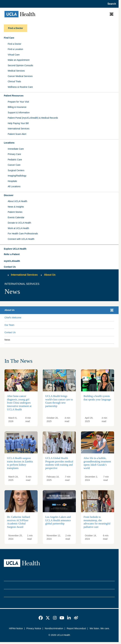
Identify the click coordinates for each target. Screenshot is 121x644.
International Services (19, 129)
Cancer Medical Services (20, 76)
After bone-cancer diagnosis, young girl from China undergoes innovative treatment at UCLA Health (19, 403)
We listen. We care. (100, 628)
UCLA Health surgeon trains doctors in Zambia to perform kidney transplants (20, 463)
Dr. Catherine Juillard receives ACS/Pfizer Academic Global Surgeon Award (18, 522)
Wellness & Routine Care (20, 87)
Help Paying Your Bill (18, 123)
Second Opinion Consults (20, 65)
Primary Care (14, 154)
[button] (59, 249)
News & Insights (16, 207)
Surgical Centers (16, 170)
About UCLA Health (17, 201)
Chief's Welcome (13, 318)
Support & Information (19, 113)
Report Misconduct (76, 628)
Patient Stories (15, 212)
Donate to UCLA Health (19, 223)
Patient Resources (14, 96)
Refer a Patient (12, 254)
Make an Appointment (19, 60)
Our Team (9, 325)
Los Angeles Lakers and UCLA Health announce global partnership (58, 520)
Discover (9, 195)
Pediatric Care (15, 160)
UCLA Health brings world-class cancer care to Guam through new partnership (59, 401)
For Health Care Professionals (23, 234)
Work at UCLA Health (18, 228)
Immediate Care (16, 149)
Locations (9, 143)
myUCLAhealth (12, 261)
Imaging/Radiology (17, 176)
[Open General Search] (111, 4)
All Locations (14, 186)
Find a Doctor (14, 44)
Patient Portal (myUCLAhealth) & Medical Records (33, 118)
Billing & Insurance (17, 107)
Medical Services (16, 71)
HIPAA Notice (16, 628)
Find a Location (15, 49)
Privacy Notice (34, 628)
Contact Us (10, 267)
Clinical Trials (14, 81)
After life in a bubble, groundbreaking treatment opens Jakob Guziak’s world (97, 463)
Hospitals (12, 181)
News (7, 340)
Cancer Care (14, 165)
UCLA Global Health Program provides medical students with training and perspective (59, 463)
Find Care (9, 38)
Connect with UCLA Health (21, 239)
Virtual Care (14, 55)
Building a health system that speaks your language (97, 398)
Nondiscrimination (54, 628)
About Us (50, 275)
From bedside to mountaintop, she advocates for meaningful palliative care (97, 522)
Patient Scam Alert (17, 134)
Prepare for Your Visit (18, 102)
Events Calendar (16, 217)
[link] (41, 618)
